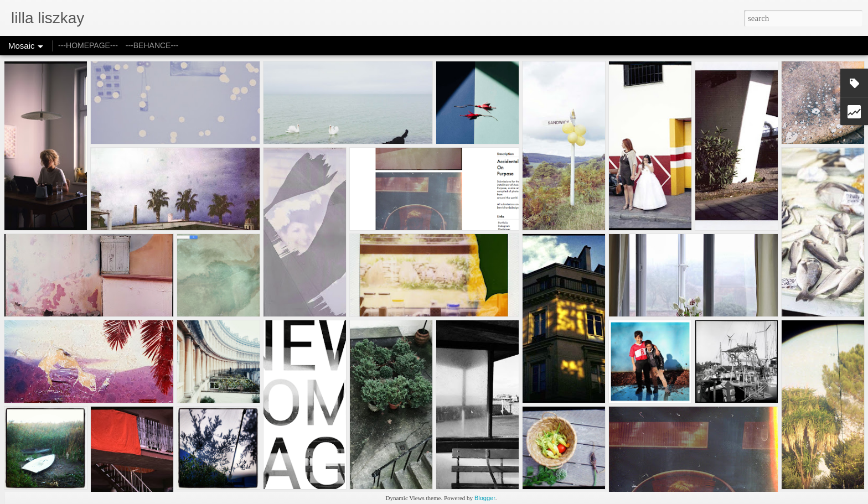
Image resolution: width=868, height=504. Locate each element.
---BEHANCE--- (152, 45)
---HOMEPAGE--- (88, 45)
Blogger (485, 498)
